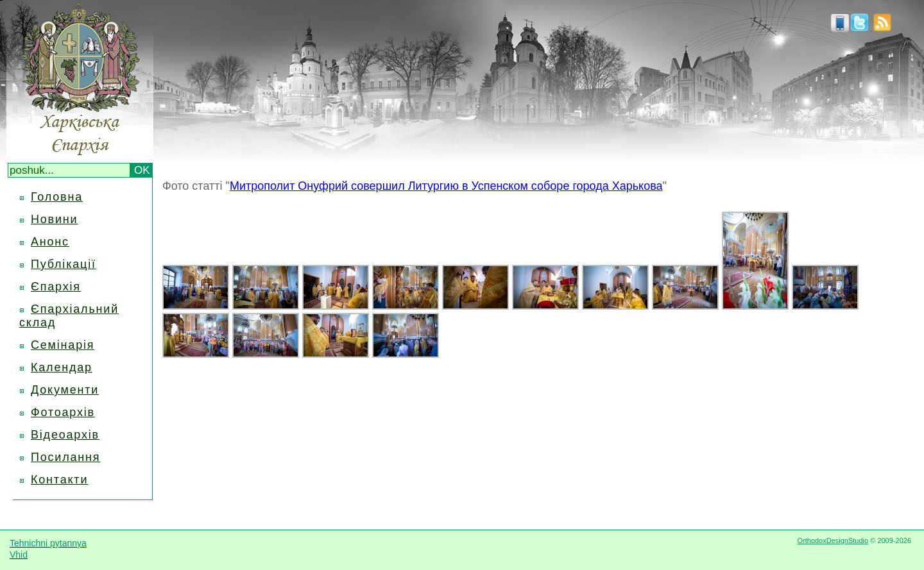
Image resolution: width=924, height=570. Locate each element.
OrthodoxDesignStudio (833, 541)
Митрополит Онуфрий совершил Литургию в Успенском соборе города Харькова (446, 186)
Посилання (65, 457)
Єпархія (56, 287)
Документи (65, 390)
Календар (62, 367)
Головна (57, 197)
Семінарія (63, 345)
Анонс (50, 242)
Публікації (64, 264)
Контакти (59, 480)
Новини (54, 219)
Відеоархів (65, 435)
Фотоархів (63, 412)
